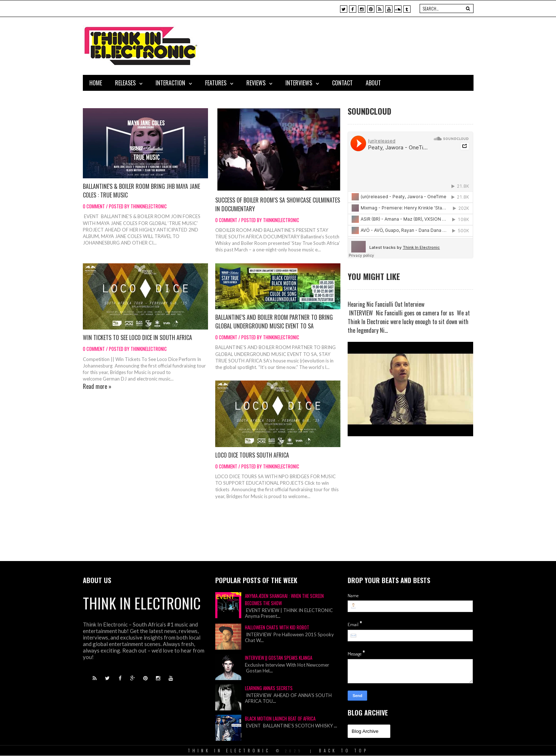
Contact (342, 83)
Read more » (97, 386)
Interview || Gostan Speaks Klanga (279, 658)
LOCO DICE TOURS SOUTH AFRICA (252, 455)
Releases (125, 83)
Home (96, 83)
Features (216, 83)
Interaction (170, 83)
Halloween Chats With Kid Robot (277, 627)
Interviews (299, 83)
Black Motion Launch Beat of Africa (280, 718)
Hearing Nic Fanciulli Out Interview (386, 304)
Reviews (256, 83)
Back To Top (344, 751)
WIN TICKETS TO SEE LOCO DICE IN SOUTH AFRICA (137, 337)
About (373, 83)
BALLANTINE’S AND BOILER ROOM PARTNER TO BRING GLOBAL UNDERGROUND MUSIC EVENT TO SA (274, 322)
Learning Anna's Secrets (269, 688)
